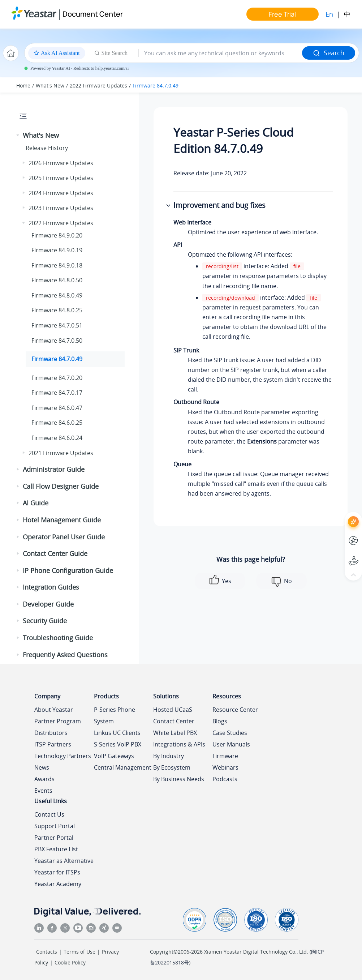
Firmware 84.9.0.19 (57, 250)
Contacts (47, 952)
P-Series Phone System (115, 715)
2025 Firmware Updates (61, 178)
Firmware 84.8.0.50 (57, 280)
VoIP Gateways (114, 756)
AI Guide (36, 503)
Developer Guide (48, 604)
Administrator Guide (54, 469)
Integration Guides (51, 587)
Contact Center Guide (55, 553)
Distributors (51, 733)
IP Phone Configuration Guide (68, 570)
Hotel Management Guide (62, 520)
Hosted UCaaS (173, 710)
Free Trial (282, 14)
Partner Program (58, 721)
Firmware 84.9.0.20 (57, 235)
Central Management (123, 767)
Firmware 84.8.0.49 (57, 295)
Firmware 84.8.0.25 (57, 310)
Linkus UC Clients (117, 733)
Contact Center (174, 721)
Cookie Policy (70, 962)
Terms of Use (79, 952)
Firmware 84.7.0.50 (57, 341)
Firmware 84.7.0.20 (57, 378)
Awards (44, 779)
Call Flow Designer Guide (61, 486)
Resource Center (235, 710)
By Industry (169, 756)
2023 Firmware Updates (61, 208)
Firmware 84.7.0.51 (57, 325)
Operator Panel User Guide (64, 537)
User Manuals (231, 744)
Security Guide (45, 621)
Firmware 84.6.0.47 (57, 408)
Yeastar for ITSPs (57, 872)
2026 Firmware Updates (61, 163)
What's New (50, 85)
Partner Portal (54, 838)
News (42, 767)
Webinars (225, 767)
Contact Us (49, 814)
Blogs (220, 721)
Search (329, 53)
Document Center (93, 14)
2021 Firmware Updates (61, 453)
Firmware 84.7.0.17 (57, 393)
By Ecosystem (172, 767)
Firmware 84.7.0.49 (156, 85)
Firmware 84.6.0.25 (57, 423)
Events (43, 791)
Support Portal (55, 826)
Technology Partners (63, 756)
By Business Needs (179, 779)
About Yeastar (54, 710)
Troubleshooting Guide (58, 638)
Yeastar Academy (58, 884)
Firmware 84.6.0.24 (57, 438)
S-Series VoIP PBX (118, 744)
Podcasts (225, 779)
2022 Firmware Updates (98, 85)
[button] (18, 136)
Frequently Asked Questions (65, 655)
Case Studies (230, 733)
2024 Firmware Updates (61, 193)
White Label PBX (175, 733)
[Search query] (220, 53)
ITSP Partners (53, 744)
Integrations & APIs (179, 744)
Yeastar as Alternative (64, 861)
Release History (47, 148)
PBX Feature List (56, 849)
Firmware (225, 756)
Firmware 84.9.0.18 (57, 265)
